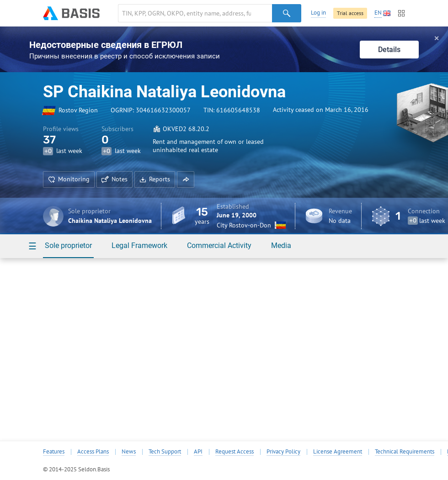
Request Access (235, 452)
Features (54, 452)
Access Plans (93, 452)
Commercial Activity (219, 245)
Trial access (350, 13)
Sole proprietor (68, 245)
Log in (318, 13)
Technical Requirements (405, 452)
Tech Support (165, 452)
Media (281, 245)
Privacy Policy (283, 452)
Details (389, 50)
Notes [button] (115, 179)
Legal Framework (139, 245)
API (198, 452)
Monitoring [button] (69, 179)
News (129, 452)
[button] (186, 179)
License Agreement (338, 452)
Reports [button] (155, 179)
